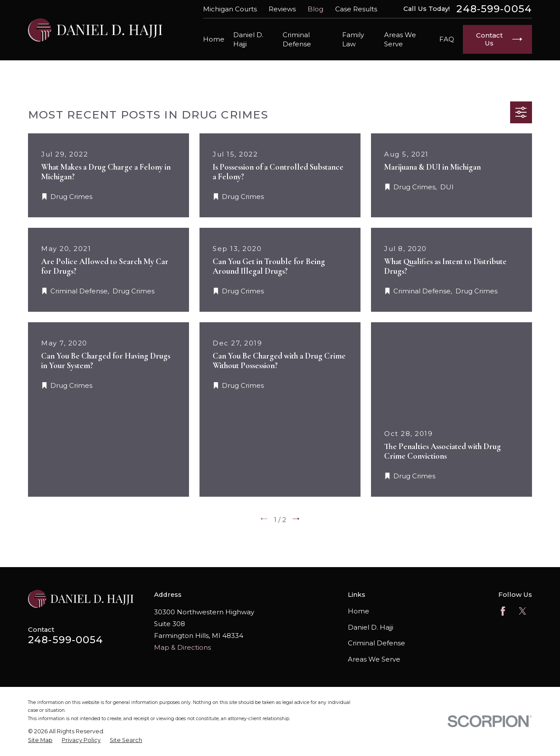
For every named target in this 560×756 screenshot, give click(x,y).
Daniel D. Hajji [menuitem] (248, 39)
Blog (315, 9)
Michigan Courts (230, 9)
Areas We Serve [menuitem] (400, 39)
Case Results (356, 9)
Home (359, 611)
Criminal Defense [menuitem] (297, 39)
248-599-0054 (494, 9)
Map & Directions (182, 647)
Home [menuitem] (214, 39)
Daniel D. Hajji (371, 627)
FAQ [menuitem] (447, 39)
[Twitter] (523, 611)
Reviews (282, 9)
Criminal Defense (376, 643)
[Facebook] (503, 611)
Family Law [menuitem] (353, 39)
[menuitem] (40, 740)
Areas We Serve (374, 659)
